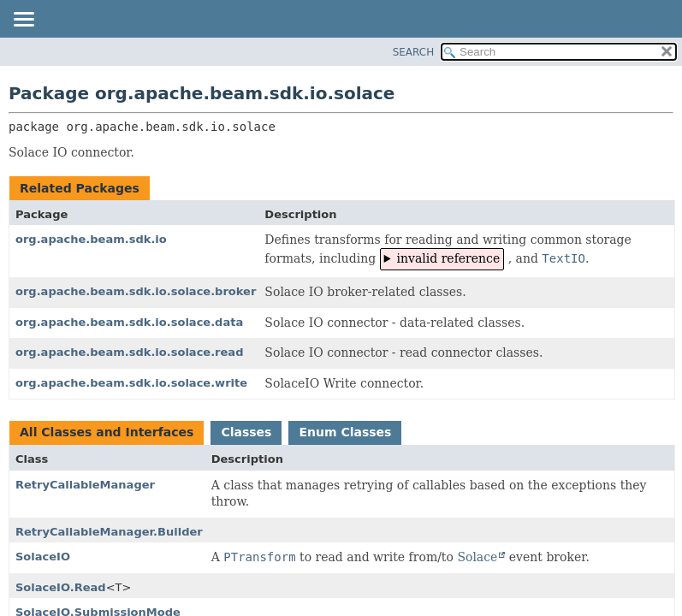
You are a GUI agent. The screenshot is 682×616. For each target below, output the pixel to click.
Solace (477, 557)
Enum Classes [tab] (345, 432)
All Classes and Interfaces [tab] (107, 432)
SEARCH (414, 52)
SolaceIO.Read (61, 587)
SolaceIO (43, 557)
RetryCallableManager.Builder (109, 532)
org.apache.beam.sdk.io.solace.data (129, 322)
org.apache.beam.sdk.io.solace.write (131, 383)
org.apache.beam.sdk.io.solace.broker (136, 291)
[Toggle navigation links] (23, 21)
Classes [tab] (246, 432)
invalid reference (449, 258)
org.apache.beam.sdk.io (91, 239)
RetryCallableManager (85, 485)
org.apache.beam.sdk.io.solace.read (129, 352)
